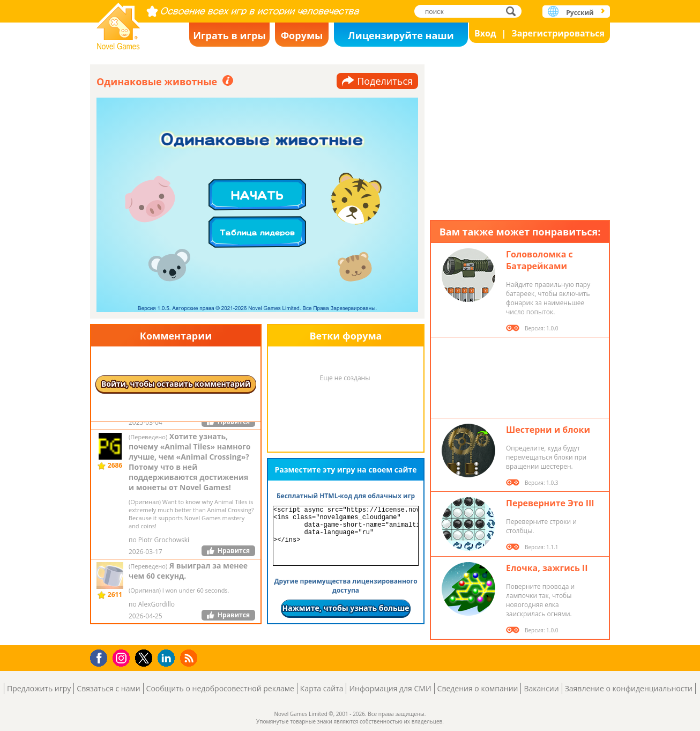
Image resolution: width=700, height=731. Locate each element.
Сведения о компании (478, 688)
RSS (190, 658)
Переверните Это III (550, 503)
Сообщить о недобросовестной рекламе (220, 688)
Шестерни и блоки (548, 430)
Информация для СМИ (390, 688)
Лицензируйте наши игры (401, 38)
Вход (485, 33)
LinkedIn (168, 658)
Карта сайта (322, 688)
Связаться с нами (108, 688)
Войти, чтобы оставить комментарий (176, 384)
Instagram (123, 657)
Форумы (302, 35)
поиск (514, 11)
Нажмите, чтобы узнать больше (345, 608)
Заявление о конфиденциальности (629, 688)
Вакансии (541, 688)
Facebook (102, 657)
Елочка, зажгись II (547, 568)
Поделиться (385, 81)
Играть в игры (229, 35)
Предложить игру (39, 688)
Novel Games (118, 23)
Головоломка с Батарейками (539, 260)
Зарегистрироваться (558, 33)
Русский (580, 13)
